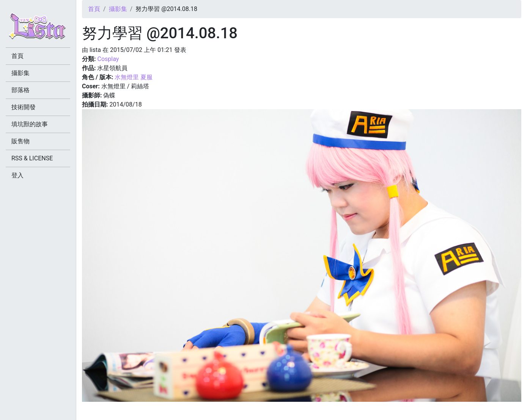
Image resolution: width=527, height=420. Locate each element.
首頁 (94, 9)
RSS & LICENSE (32, 158)
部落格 (20, 90)
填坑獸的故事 (30, 124)
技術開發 (24, 107)
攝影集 (118, 9)
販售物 (20, 141)
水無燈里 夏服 (134, 77)
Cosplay (108, 59)
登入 (17, 175)
